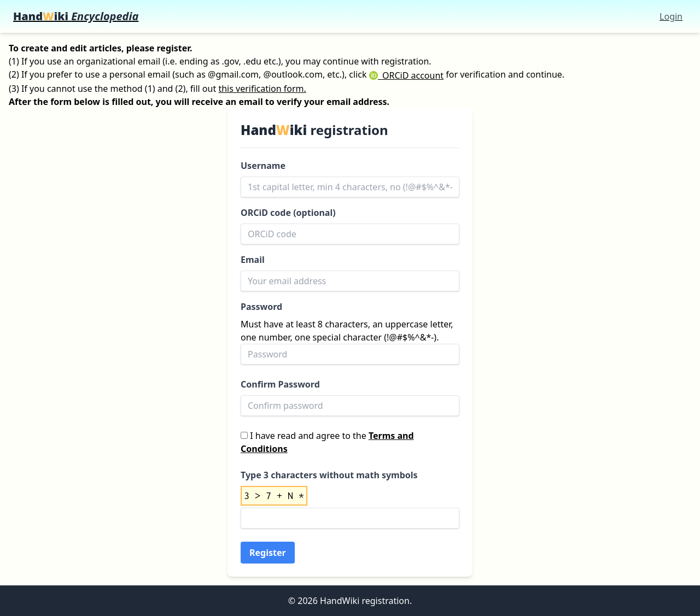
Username (263, 166)
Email (253, 260)
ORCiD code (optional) (288, 213)
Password (261, 307)
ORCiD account (406, 75)
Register (268, 553)
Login (671, 16)
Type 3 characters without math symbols (329, 475)
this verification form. (262, 89)
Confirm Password (280, 384)
